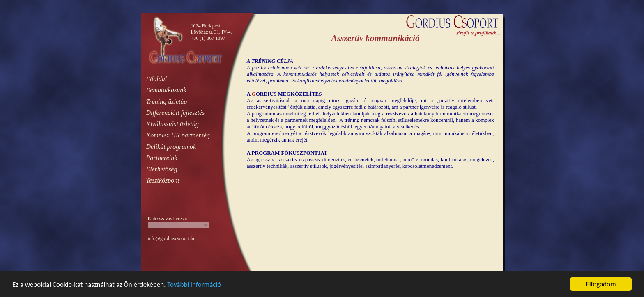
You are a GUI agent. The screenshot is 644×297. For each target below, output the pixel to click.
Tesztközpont (163, 180)
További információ (194, 285)
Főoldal (157, 79)
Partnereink (162, 158)
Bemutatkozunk (166, 90)
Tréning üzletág (167, 102)
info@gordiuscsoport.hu (172, 238)
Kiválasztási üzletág (172, 124)
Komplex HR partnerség (178, 135)
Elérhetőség (162, 169)
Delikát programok (171, 147)
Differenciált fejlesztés (176, 113)
